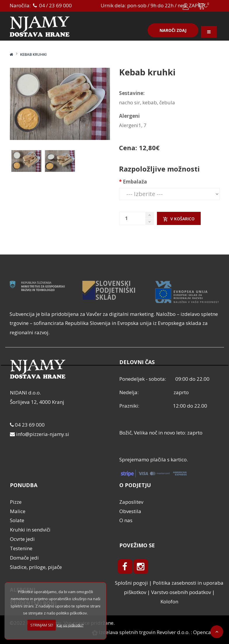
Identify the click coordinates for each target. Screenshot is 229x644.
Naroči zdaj (173, 30)
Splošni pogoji (131, 583)
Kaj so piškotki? (70, 625)
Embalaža (135, 182)
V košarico (179, 219)
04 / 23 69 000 (52, 5)
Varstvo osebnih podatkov (181, 592)
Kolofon (169, 601)
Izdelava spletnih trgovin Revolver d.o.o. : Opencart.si (159, 632)
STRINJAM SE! (42, 625)
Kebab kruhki (33, 54)
